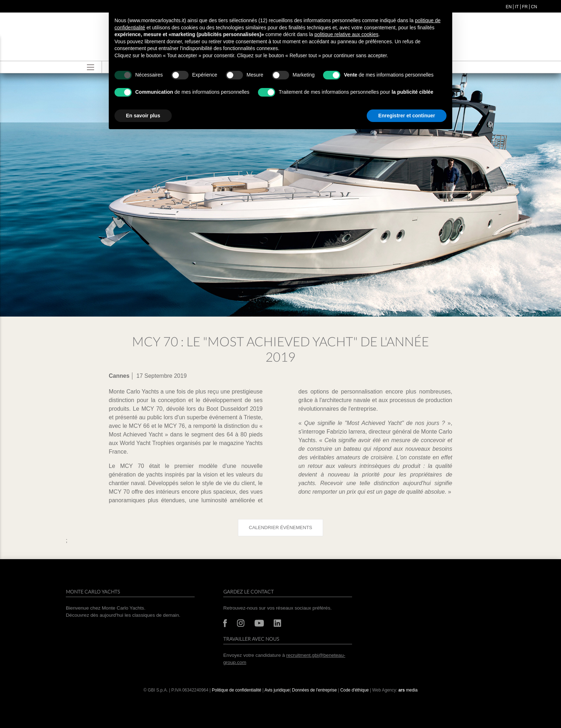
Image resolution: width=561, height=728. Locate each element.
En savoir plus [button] (143, 116)
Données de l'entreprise (314, 690)
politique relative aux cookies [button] (347, 34)
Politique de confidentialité (236, 690)
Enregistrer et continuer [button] (407, 116)
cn (534, 7)
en (509, 7)
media (408, 690)
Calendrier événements (281, 527)
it (517, 7)
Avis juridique (277, 690)
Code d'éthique (355, 690)
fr (525, 7)
